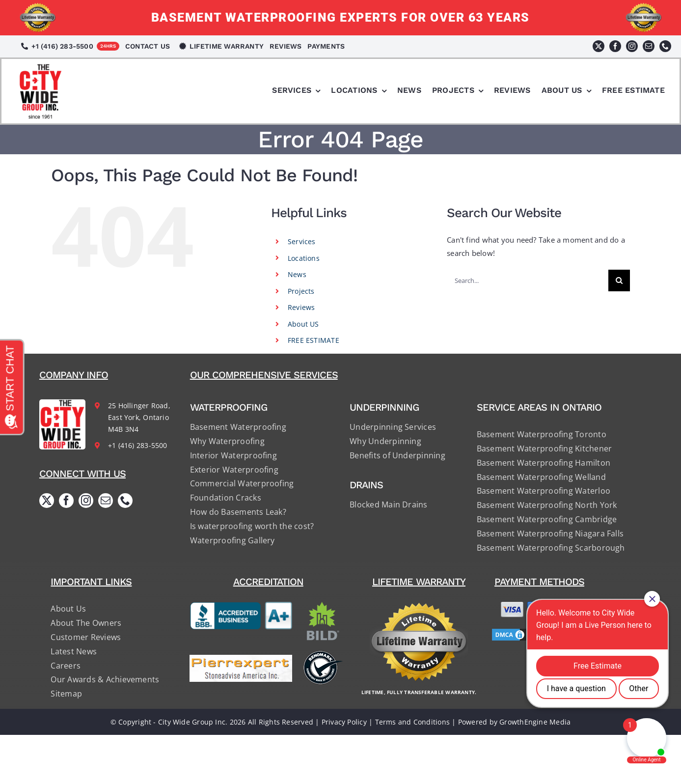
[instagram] (632, 46)
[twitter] (599, 46)
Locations (304, 258)
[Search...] (528, 280)
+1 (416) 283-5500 (138, 445)
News (297, 274)
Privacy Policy (344, 722)
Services (302, 241)
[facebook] (615, 46)
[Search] (619, 280)
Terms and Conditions (413, 722)
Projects (301, 291)
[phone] (665, 46)
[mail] (649, 46)
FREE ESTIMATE (313, 340)
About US (303, 324)
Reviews (301, 307)
